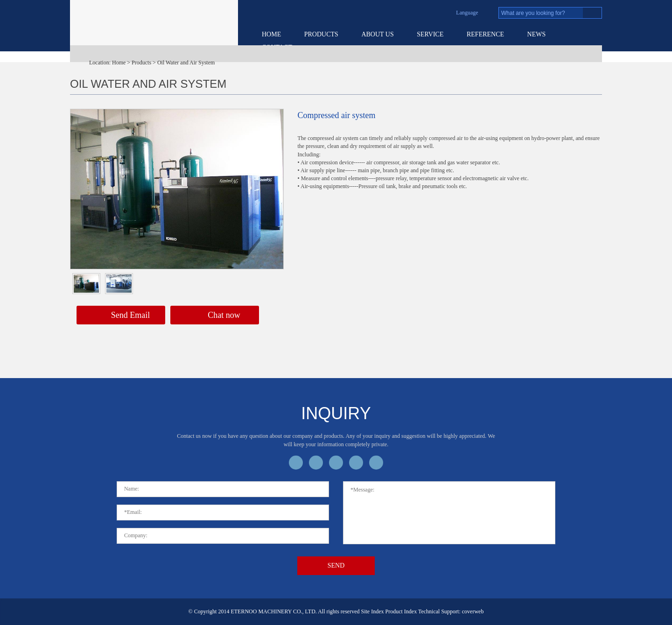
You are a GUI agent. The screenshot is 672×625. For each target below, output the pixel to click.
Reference (485, 34)
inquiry (336, 413)
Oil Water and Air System (186, 63)
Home (271, 34)
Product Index (401, 611)
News (537, 34)
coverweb (473, 611)
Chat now (215, 316)
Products (321, 34)
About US (377, 34)
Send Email (121, 316)
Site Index (373, 611)
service (430, 34)
